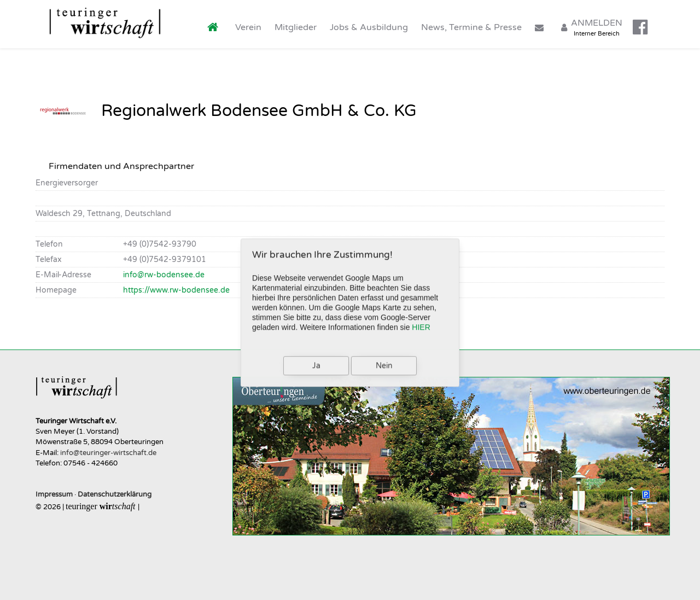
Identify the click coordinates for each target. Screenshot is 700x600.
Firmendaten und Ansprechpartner (121, 166)
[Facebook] (641, 24)
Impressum (54, 494)
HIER (421, 323)
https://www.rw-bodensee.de (176, 290)
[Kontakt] (541, 24)
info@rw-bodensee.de (164, 275)
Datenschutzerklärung (115, 494)
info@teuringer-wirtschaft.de (108, 453)
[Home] (215, 24)
